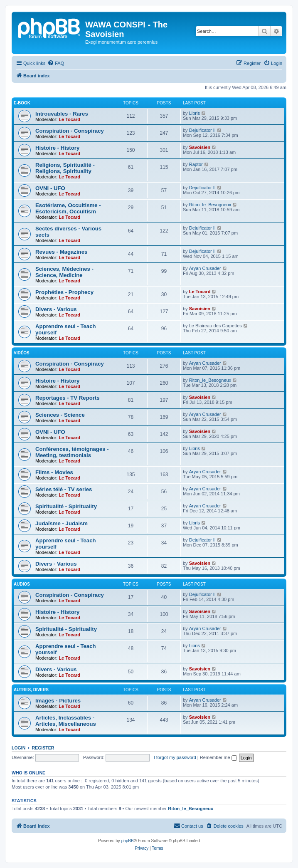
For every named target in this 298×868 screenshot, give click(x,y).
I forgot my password (175, 757)
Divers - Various (56, 309)
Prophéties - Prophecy (64, 292)
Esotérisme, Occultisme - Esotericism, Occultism (68, 208)
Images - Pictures (58, 701)
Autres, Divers (31, 690)
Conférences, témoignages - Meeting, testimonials (72, 452)
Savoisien (200, 147)
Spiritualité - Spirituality (66, 506)
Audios (22, 584)
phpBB (128, 841)
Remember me (218, 757)
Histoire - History (57, 148)
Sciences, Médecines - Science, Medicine (64, 272)
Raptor (196, 164)
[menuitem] (56, 63)
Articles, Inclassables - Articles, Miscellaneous (66, 721)
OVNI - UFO (50, 188)
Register (43, 748)
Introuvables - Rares (62, 114)
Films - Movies (54, 472)
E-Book (22, 103)
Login (18, 748)
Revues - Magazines (61, 252)
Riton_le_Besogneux (210, 205)
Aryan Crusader (205, 268)
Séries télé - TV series (64, 489)
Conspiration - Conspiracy (70, 131)
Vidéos (22, 353)
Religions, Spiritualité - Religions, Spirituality (65, 168)
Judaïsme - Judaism (62, 523)
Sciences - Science (60, 415)
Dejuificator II (202, 130)
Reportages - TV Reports (68, 398)
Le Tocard (69, 119)
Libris (195, 113)
